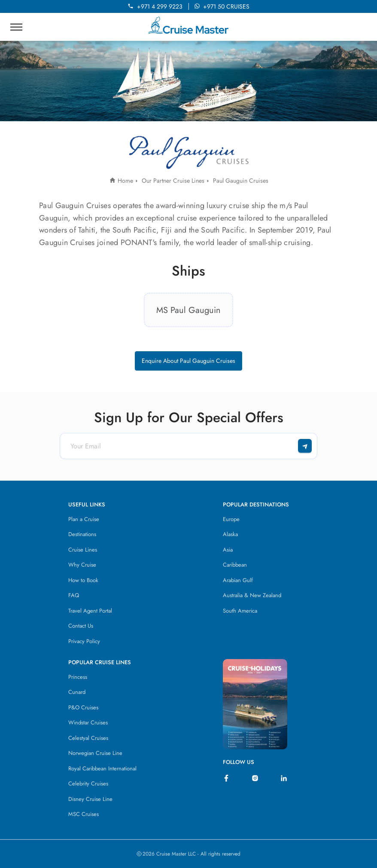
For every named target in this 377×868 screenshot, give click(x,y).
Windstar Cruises (88, 722)
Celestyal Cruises (88, 738)
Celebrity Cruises (88, 784)
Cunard (77, 692)
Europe (231, 519)
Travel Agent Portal (90, 611)
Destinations (82, 534)
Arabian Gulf (238, 580)
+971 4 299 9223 (157, 6)
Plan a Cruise (84, 519)
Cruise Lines (83, 550)
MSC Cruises (84, 814)
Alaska (230, 534)
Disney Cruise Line (90, 799)
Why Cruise (82, 565)
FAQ (74, 595)
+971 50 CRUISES (222, 6)
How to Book (83, 580)
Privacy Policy (84, 641)
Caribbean (235, 565)
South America (240, 611)
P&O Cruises (83, 707)
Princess (78, 677)
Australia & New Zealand (252, 595)
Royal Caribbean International (102, 768)
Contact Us (81, 626)
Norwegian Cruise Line (95, 753)
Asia (228, 550)
